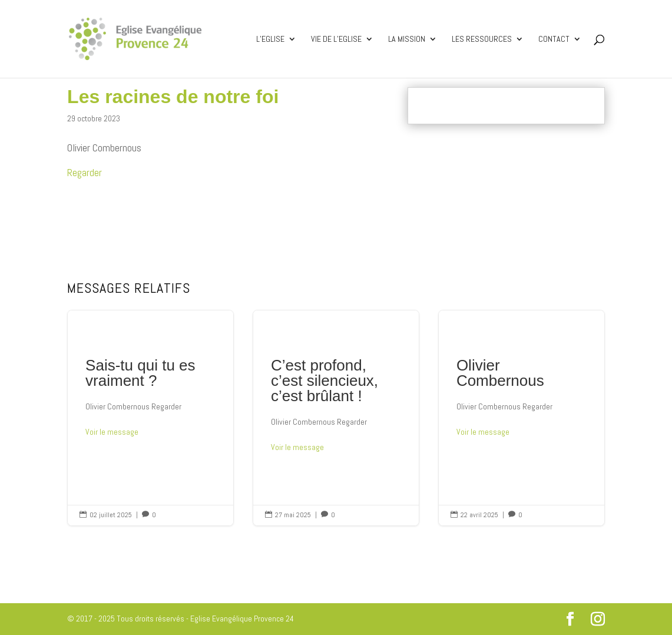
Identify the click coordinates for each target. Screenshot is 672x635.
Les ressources (482, 39)
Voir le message (112, 432)
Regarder (85, 172)
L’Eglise (270, 39)
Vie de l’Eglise (336, 39)
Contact (554, 39)
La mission (407, 39)
